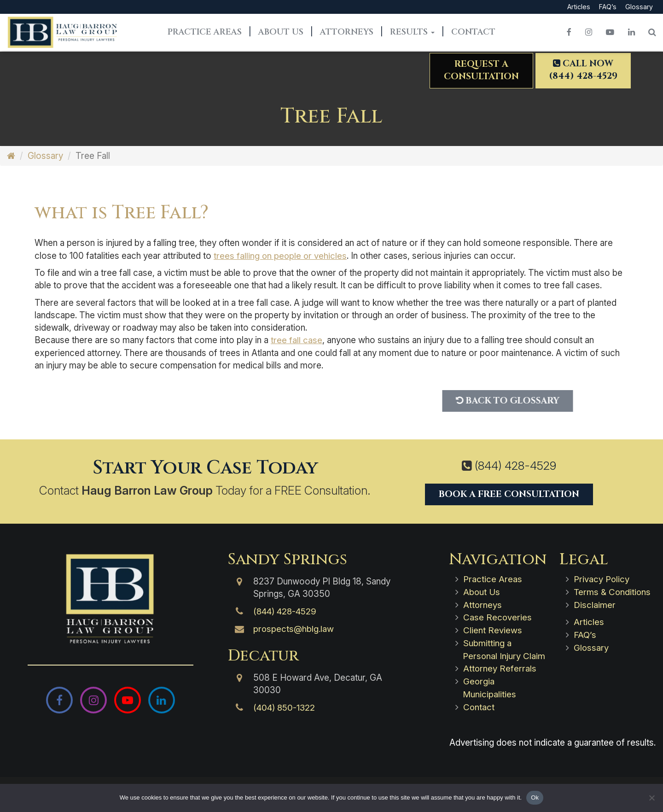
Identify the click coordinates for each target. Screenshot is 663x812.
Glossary (639, 7)
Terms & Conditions (613, 591)
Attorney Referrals (500, 679)
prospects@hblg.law (294, 628)
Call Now (583, 71)
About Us (281, 33)
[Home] (11, 156)
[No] (651, 798)
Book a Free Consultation (509, 493)
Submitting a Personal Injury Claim (492, 654)
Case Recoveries (498, 616)
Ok (535, 797)
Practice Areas (205, 33)
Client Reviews (493, 628)
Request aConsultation (480, 71)
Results (412, 33)
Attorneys (347, 33)
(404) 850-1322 (285, 707)
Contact (473, 33)
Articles (578, 7)
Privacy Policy (602, 579)
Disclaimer (595, 604)
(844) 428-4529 (515, 465)
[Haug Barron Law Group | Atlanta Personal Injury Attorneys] (110, 599)
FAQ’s (608, 7)
